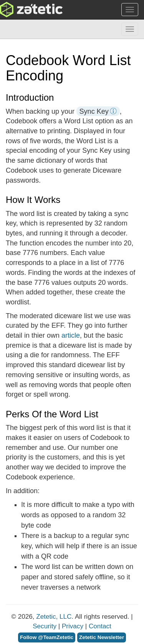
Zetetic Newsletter (102, 637)
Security (45, 626)
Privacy (73, 626)
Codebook (22, 29)
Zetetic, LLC (54, 617)
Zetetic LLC (23, 10)
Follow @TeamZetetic (47, 637)
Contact (100, 626)
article (71, 335)
